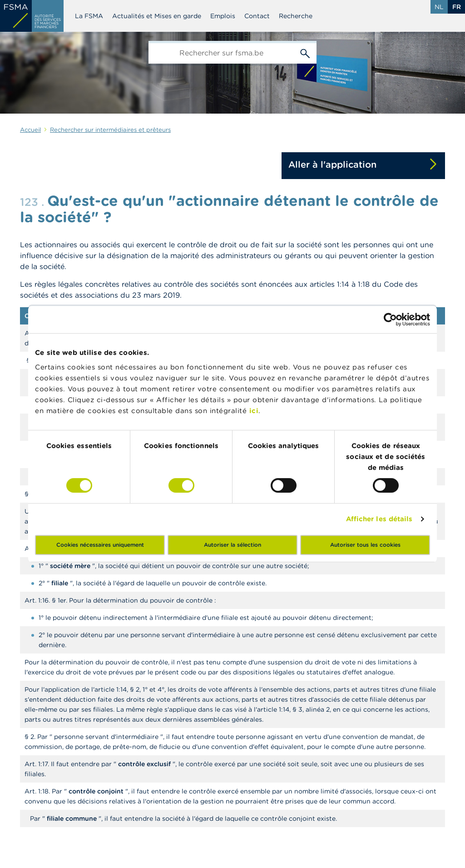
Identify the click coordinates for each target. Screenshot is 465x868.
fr (457, 7)
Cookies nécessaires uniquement (100, 545)
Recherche (296, 16)
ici (254, 411)
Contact (257, 16)
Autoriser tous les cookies (365, 545)
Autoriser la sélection (232, 545)
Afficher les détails (379, 519)
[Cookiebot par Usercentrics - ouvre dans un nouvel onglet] (390, 319)
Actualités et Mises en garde (157, 16)
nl (439, 7)
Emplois (223, 16)
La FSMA (89, 16)
